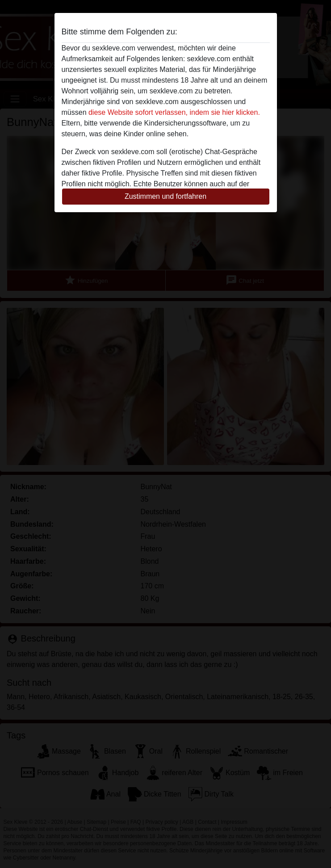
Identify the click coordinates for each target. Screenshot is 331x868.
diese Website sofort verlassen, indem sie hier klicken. (174, 112)
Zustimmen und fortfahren (165, 196)
